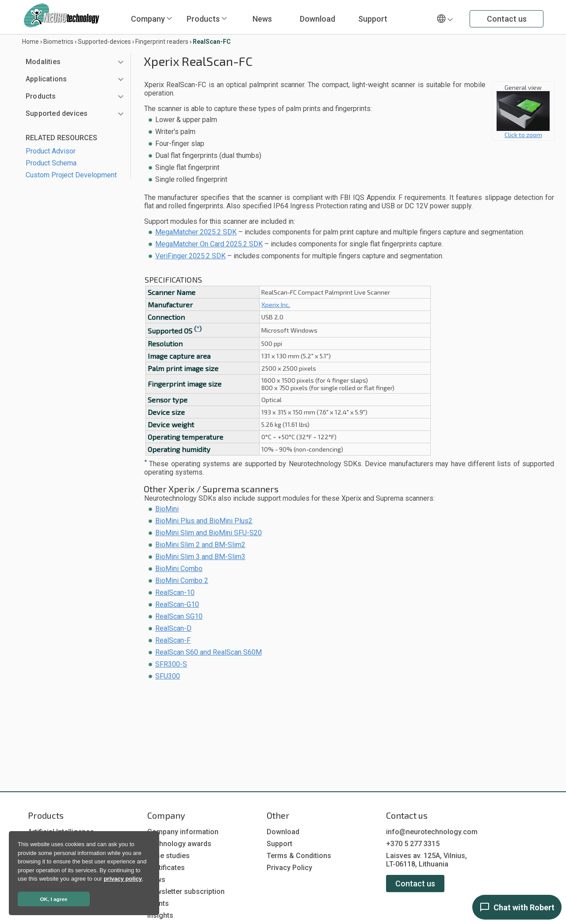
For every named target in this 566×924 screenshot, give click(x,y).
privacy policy (123, 879)
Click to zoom (523, 132)
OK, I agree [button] (54, 899)
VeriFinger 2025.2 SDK (190, 256)
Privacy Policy (289, 868)
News (262, 19)
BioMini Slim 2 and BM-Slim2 (200, 545)
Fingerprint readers (162, 42)
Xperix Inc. (276, 305)
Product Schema (51, 163)
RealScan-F (173, 640)
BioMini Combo (179, 569)
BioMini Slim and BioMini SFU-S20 (208, 533)
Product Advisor (51, 151)
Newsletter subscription (186, 891)
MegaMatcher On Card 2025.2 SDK (209, 244)
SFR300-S (171, 664)
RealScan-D (173, 628)
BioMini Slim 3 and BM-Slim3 (200, 557)
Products (203, 19)
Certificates (166, 868)
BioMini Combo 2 (182, 581)
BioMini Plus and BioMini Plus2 (204, 521)
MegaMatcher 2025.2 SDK (196, 232)
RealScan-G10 (177, 604)
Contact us (507, 19)
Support (373, 19)
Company (148, 19)
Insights (160, 915)
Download (317, 19)
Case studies (168, 856)
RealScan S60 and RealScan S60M (208, 652)
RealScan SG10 (179, 616)
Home (31, 42)
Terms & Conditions (299, 856)
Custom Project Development (71, 175)
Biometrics (58, 42)
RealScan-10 (175, 592)
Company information (183, 832)
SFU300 (168, 676)
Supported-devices (104, 42)
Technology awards (179, 844)
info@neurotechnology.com (432, 832)
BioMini (167, 509)
